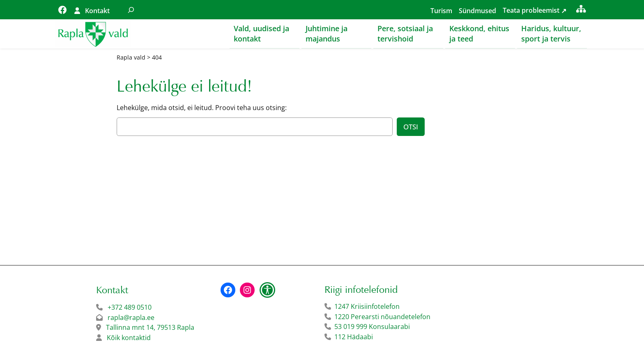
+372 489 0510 (130, 308)
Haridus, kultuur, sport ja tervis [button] (551, 33)
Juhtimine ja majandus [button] (327, 33)
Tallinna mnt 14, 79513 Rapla (150, 328)
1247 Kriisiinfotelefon (367, 307)
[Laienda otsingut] (131, 10)
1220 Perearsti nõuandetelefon (382, 317)
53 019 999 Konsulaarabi (372, 327)
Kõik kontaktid (129, 338)
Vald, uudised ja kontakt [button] (261, 33)
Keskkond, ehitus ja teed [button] (479, 33)
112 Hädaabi (354, 337)
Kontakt (97, 11)
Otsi (411, 127)
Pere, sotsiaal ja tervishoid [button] (405, 33)
